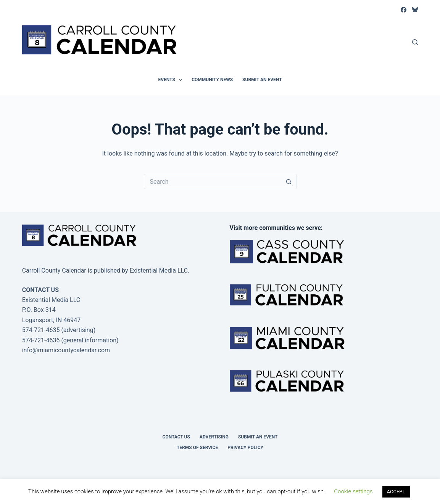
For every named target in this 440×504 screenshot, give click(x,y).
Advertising (214, 437)
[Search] (415, 42)
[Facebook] (404, 10)
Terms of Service (197, 448)
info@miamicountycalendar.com (66, 350)
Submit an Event (262, 80)
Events (172, 80)
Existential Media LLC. (159, 270)
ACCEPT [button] (396, 492)
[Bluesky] (415, 10)
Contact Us (176, 437)
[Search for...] (213, 181)
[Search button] (289, 181)
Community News (212, 80)
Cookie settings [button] (353, 491)
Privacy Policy (245, 448)
